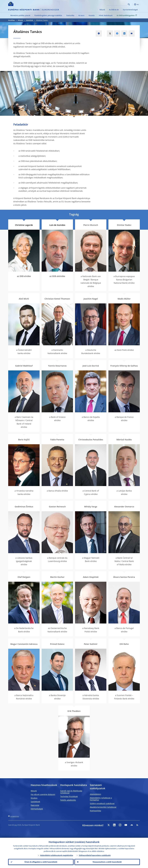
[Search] (117, 4)
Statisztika (70, 15)
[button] (133, 4)
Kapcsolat (35, 805)
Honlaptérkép (15, 816)
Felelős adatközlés (68, 800)
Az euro (81, 15)
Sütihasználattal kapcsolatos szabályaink (95, 855)
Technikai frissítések (69, 796)
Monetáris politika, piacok (20, 15)
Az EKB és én (114, 10)
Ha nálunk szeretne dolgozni (43, 794)
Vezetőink (29, 20)
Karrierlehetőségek (130, 10)
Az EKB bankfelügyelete (127, 15)
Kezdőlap (11, 20)
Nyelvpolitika (95, 811)
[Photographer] (146, 114)
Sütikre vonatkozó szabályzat (102, 803)
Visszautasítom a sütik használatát (107, 862)
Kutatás (92, 15)
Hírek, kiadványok (106, 15)
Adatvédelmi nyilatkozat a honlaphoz (101, 799)
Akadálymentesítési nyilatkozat (103, 807)
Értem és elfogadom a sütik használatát (41, 862)
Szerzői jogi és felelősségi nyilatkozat (71, 792)
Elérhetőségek (37, 809)
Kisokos (34, 798)
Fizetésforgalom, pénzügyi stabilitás (48, 15)
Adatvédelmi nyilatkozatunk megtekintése (57, 855)
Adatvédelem (95, 794)
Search (129, 4)
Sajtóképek (35, 802)
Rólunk (102, 10)
